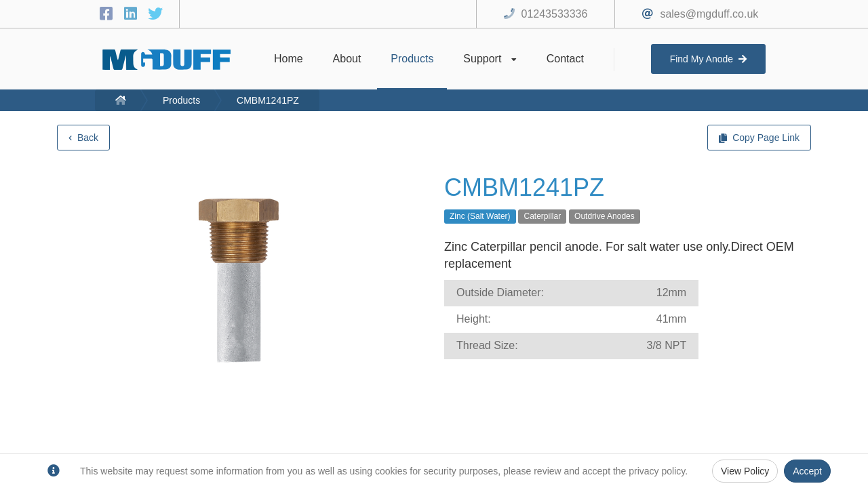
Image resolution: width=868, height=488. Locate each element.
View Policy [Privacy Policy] (745, 471)
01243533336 (555, 14)
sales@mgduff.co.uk (709, 14)
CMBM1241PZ (268, 100)
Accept (807, 471)
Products (181, 100)
